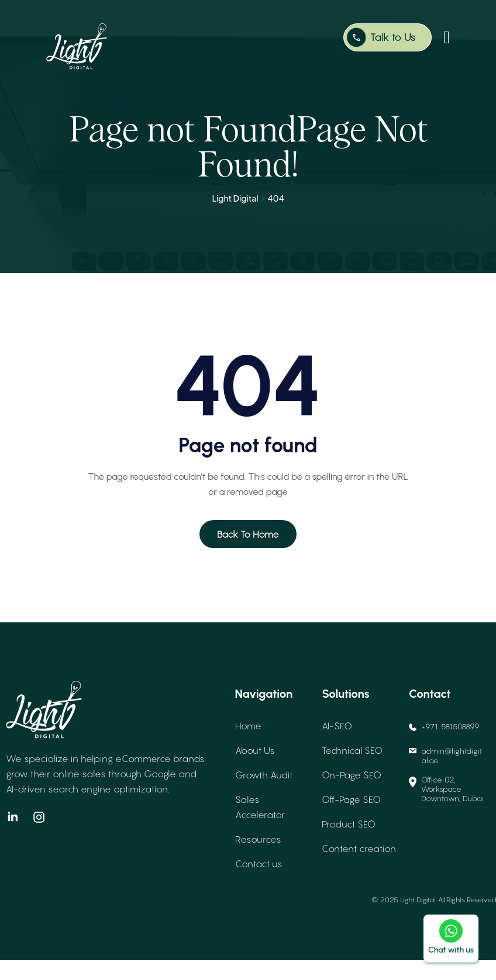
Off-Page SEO (351, 819)
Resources (258, 859)
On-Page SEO (352, 795)
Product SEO (349, 844)
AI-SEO (337, 746)
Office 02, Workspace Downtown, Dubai (446, 809)
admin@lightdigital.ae (445, 775)
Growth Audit (264, 795)
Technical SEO (352, 770)
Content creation (359, 868)
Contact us (259, 884)
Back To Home (248, 554)
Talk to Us (393, 37)
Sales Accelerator (260, 827)
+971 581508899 (444, 746)
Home (248, 746)
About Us (255, 770)
